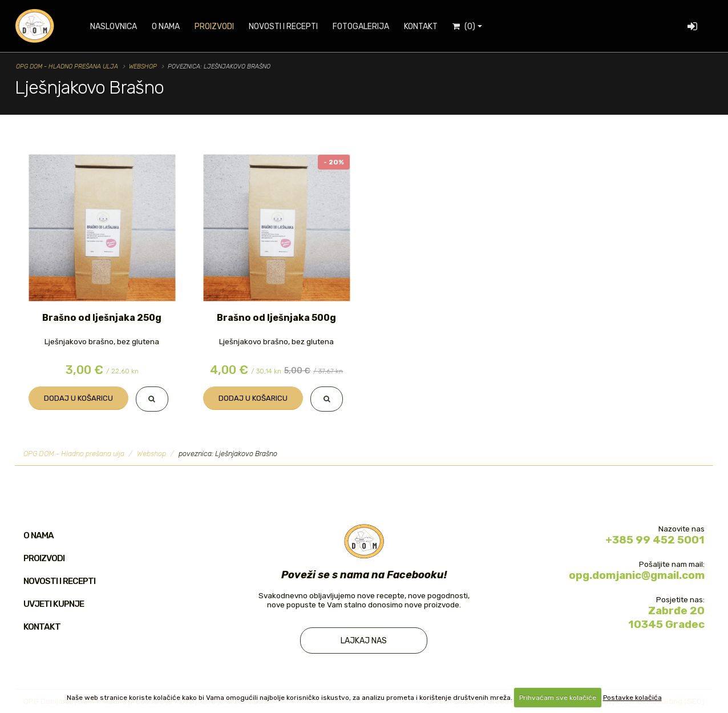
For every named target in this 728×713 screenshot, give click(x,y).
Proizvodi (214, 27)
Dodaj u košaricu (78, 398)
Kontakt (421, 27)
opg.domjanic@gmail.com (637, 575)
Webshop (143, 67)
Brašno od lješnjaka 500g (276, 318)
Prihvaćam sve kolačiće (558, 698)
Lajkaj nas (364, 641)
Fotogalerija (361, 27)
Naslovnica (114, 27)
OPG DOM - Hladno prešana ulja (67, 67)
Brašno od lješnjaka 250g (102, 318)
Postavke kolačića (632, 698)
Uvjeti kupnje (54, 604)
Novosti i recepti (283, 27)
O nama (166, 27)
